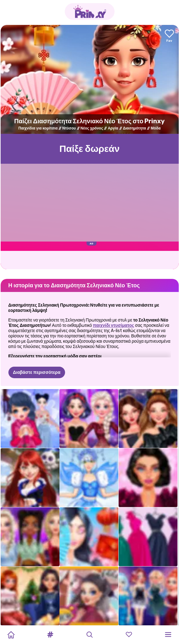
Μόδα (156, 128)
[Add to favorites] (169, 36)
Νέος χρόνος (92, 128)
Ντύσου (69, 128)
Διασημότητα (134, 128)
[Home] (11, 635)
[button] (50, 635)
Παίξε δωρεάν (90, 149)
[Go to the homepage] (90, 12)
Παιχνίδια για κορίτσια (38, 128)
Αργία (113, 128)
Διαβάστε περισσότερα (37, 372)
